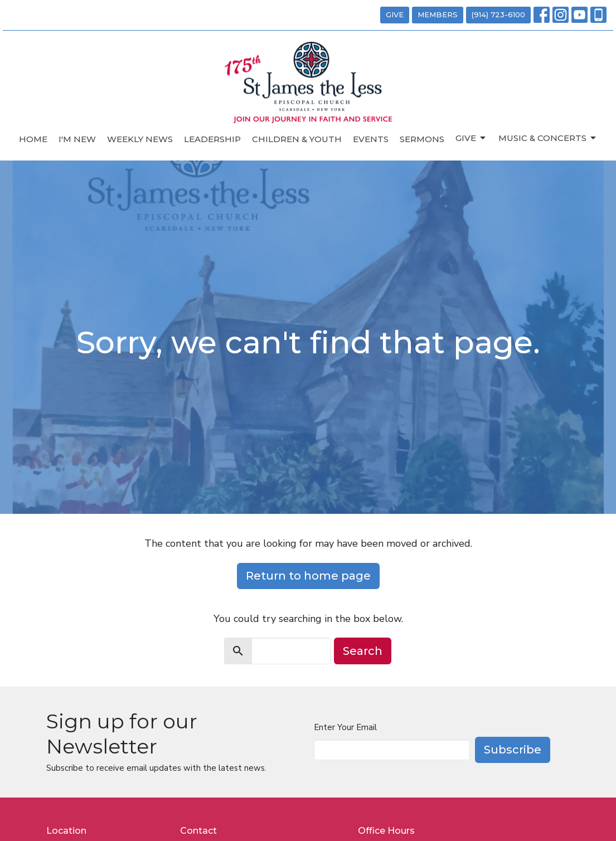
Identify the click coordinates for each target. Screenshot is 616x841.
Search (363, 651)
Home (33, 139)
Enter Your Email (345, 727)
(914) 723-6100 (498, 14)
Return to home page (308, 576)
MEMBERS (438, 14)
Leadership (212, 139)
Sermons (422, 139)
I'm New (77, 139)
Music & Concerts (548, 138)
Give (471, 138)
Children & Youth (297, 139)
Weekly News (140, 139)
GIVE (395, 14)
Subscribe (513, 750)
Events (371, 139)
